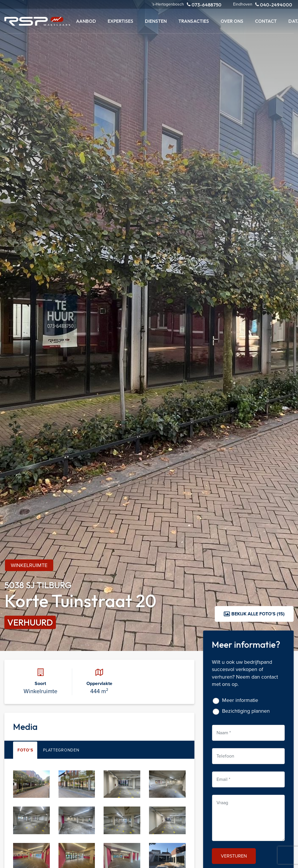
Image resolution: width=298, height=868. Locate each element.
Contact (266, 21)
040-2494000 (274, 5)
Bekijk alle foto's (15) (254, 614)
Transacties (194, 21)
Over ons (232, 21)
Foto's (25, 750)
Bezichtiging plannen (246, 711)
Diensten (156, 21)
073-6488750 (204, 5)
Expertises (120, 21)
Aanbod (86, 21)
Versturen (234, 856)
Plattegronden (61, 750)
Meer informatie (240, 700)
